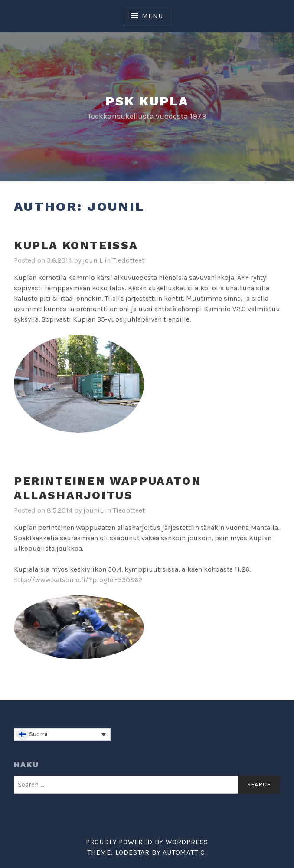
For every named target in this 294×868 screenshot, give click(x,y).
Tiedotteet (128, 260)
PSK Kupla (147, 101)
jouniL (93, 260)
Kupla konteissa (76, 245)
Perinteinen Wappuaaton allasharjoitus (108, 488)
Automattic (184, 852)
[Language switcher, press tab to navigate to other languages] (62, 735)
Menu (152, 16)
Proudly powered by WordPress (147, 842)
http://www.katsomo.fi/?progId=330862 (78, 580)
